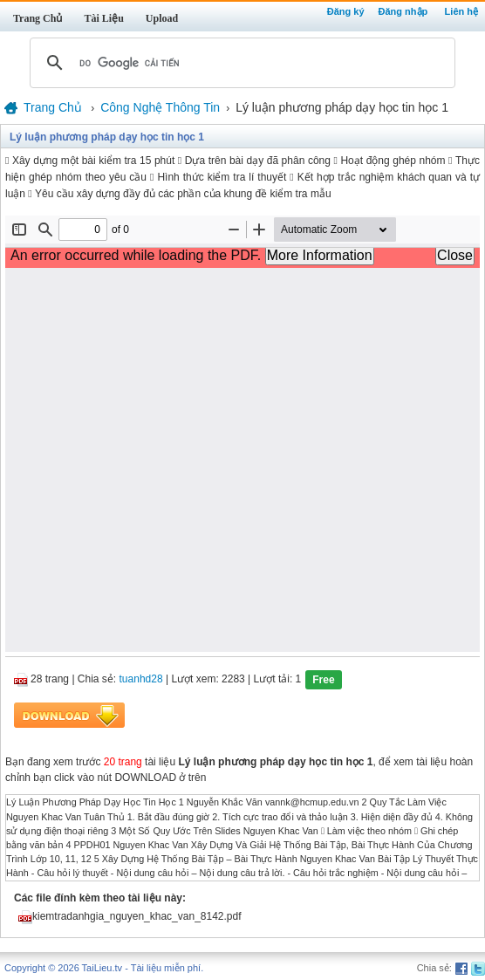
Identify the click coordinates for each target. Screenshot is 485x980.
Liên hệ (461, 11)
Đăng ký (346, 11)
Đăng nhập (403, 11)
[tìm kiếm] (240, 63)
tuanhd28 (141, 680)
